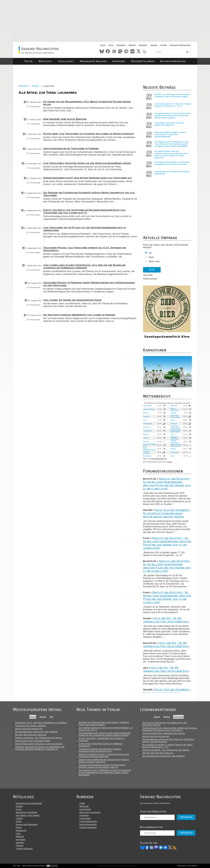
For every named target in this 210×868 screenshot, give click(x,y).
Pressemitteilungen (143, 61)
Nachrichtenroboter (173, 61)
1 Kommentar (35, 124)
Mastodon (120, 51)
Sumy (173, 434)
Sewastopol (147, 456)
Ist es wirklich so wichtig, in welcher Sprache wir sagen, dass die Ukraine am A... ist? (168, 746)
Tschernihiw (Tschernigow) (176, 427)
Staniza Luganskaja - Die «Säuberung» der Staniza (39, 738)
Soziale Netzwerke (88, 827)
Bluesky (102, 51)
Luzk (145, 420)
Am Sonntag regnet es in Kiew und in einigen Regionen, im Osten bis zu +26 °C (173, 105)
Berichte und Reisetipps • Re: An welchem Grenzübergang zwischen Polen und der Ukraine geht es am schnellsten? (167, 484)
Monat (33, 717)
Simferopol (174, 452)
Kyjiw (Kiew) (147, 406)
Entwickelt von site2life (187, 866)
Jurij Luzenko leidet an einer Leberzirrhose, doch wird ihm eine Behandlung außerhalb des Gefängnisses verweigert (84, 266)
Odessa (146, 438)
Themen (35, 86)
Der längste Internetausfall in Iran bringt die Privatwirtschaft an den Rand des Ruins (172, 163)
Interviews (119, 61)
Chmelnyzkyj (148, 424)
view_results (148, 275)
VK (165, 847)
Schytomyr (147, 427)
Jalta (172, 456)
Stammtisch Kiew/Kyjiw (26, 812)
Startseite (23, 86)
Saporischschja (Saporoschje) (176, 445)
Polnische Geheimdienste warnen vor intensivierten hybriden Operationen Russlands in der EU (102, 766)
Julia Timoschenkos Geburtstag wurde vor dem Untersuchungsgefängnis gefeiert (87, 163)
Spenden (154, 45)
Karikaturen (121, 45)
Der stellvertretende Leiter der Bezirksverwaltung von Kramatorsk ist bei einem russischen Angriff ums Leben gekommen (171, 155)
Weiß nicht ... (156, 262)
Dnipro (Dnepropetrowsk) (149, 449)
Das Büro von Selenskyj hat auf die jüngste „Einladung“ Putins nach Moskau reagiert (172, 95)
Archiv (111, 45)
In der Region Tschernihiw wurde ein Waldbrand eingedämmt (169, 124)
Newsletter (143, 45)
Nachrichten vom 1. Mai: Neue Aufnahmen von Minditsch (41, 723)
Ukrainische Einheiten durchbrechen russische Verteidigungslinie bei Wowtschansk (100, 750)
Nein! (151, 257)
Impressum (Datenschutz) (180, 45)
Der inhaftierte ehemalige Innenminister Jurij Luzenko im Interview (79, 315)
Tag (51, 717)
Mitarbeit (132, 45)
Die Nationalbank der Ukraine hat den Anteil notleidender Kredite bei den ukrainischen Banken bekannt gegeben (172, 115)
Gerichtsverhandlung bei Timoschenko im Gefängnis (71, 149)
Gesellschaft (66, 61)
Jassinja (173, 413)
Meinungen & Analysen (93, 61)
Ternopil (146, 416)
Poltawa (146, 434)
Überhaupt (178, 717)
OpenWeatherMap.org (159, 459)
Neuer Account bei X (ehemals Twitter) (33, 741)
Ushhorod (174, 406)
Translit (19, 818)
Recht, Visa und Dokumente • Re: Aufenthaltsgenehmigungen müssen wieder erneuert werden (167, 513)
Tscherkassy (148, 431)
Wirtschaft (45, 61)
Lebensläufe (85, 818)
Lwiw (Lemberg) (149, 409)
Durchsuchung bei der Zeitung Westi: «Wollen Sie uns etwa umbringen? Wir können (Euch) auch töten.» (169, 729)
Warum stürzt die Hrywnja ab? (29, 729)
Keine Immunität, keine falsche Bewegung (65, 119)
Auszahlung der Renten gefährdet (31, 726)
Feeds (19, 827)
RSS (145, 51)
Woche (43, 717)
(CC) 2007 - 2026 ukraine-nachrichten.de (29, 866)
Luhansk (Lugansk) (147, 452)
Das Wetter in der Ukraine (28, 815)
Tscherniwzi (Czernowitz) (175, 416)
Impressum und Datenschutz (29, 803)
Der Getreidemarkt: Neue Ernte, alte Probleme (36, 732)
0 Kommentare (35, 107)
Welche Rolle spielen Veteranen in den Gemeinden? (39, 744)
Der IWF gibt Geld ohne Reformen (31, 735)
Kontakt (164, 45)
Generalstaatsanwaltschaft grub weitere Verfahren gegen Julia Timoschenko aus (87, 178)
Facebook (108, 51)
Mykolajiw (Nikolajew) (175, 438)
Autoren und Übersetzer (27, 824)
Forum (103, 45)
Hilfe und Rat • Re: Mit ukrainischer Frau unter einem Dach (166, 620)
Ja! (150, 253)
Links (18, 834)
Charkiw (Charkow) (174, 442)
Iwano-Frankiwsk (174, 409)
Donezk (173, 449)
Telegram (126, 51)
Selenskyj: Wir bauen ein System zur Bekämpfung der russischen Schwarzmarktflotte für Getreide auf (40, 748)
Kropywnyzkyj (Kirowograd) (175, 431)
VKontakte (132, 51)
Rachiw (146, 413)
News (114, 51)
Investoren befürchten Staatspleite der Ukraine (164, 733)
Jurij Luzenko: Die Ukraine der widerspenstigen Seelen (72, 300)
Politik (28, 61)
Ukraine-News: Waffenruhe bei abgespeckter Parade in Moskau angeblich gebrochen (104, 761)
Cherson (146, 442)
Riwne (173, 420)
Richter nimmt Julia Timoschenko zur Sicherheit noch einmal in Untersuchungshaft (89, 134)
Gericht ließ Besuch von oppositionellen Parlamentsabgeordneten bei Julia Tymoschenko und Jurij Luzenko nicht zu (84, 211)
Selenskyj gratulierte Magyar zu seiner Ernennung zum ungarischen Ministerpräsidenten (170, 134)
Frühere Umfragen (150, 279)
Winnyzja (174, 424)
